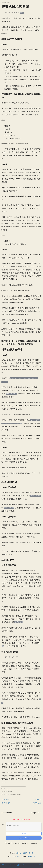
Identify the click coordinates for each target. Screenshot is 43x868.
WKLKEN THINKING (13, 865)
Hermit (30, 856)
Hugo (18, 856)
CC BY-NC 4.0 (28, 853)
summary (8, 789)
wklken (19, 853)
